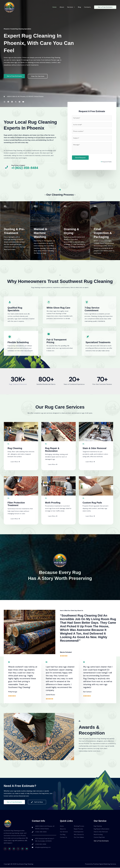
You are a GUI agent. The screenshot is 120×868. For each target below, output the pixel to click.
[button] (74, 7)
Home (55, 7)
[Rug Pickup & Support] (7, 167)
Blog (80, 7)
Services (71, 7)
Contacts (87, 7)
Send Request (80, 158)
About (62, 7)
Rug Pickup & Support (19, 165)
